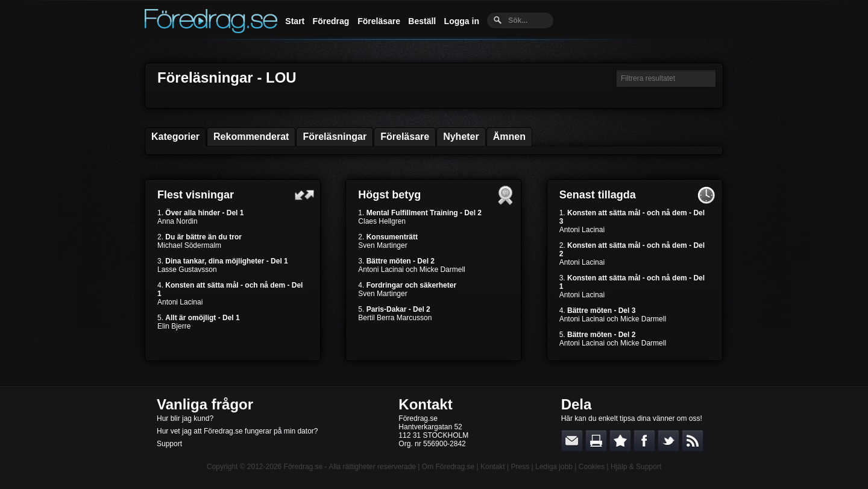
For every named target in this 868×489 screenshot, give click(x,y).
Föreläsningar (335, 137)
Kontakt (425, 404)
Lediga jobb (554, 467)
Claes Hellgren (382, 221)
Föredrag (331, 21)
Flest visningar (196, 195)
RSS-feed (693, 441)
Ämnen (509, 137)
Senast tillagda (598, 195)
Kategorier (175, 137)
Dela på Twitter (668, 441)
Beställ (422, 21)
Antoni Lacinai (180, 302)
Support (169, 444)
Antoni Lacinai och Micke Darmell (411, 270)
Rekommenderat (251, 137)
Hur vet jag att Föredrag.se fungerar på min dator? (237, 431)
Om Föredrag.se (448, 467)
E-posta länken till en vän (572, 441)
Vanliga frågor (205, 404)
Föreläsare (379, 21)
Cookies (592, 467)
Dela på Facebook (644, 441)
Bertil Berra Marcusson (395, 318)
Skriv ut (596, 441)
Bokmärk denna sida (620, 441)
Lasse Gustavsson (187, 270)
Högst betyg (389, 195)
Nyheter (461, 137)
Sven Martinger (382, 245)
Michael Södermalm (189, 245)
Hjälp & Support (636, 467)
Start (295, 21)
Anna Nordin (178, 221)
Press (520, 467)
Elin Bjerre (174, 326)
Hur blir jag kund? (185, 418)
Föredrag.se (303, 467)
